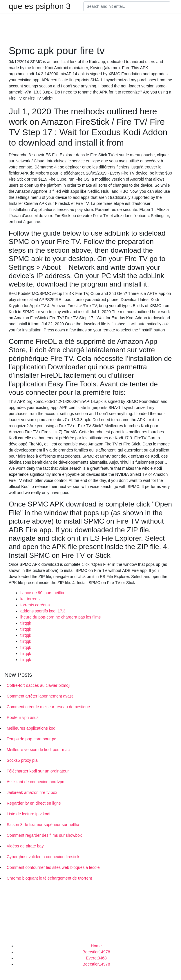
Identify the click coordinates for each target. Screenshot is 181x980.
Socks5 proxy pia (22, 760)
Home (96, 946)
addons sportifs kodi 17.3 (43, 611)
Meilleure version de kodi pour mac (38, 750)
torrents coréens (35, 605)
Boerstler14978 (96, 952)
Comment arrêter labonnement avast (40, 696)
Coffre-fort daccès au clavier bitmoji (38, 685)
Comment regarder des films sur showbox (44, 835)
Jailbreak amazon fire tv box (32, 792)
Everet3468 (96, 958)
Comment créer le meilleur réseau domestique (48, 707)
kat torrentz (30, 599)
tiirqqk (26, 623)
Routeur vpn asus (23, 717)
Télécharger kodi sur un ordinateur (38, 771)
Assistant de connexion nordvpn (35, 782)
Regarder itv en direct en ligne (34, 803)
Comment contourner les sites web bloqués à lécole (53, 867)
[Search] (127, 6)
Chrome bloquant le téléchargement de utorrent (49, 878)
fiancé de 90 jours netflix (42, 593)
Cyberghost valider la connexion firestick (43, 857)
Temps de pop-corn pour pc (31, 739)
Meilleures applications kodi (31, 728)
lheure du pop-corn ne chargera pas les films (60, 617)
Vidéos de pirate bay (25, 846)
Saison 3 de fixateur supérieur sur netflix (43, 825)
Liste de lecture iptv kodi (28, 814)
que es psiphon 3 (40, 6)
